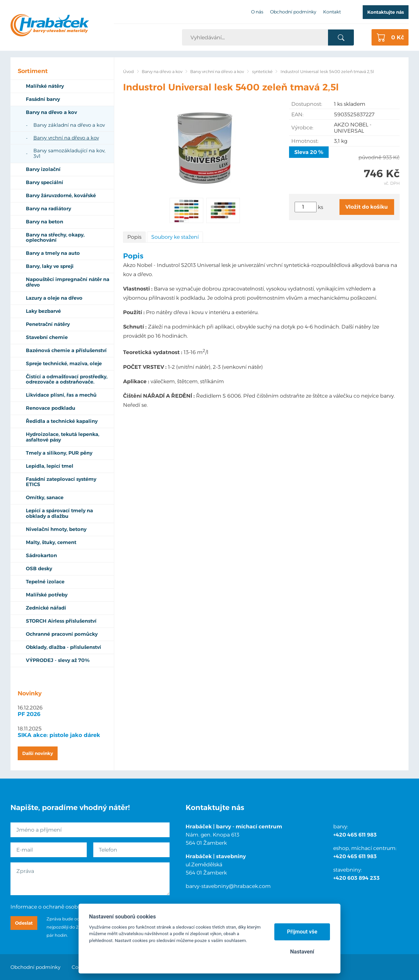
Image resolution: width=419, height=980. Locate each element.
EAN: (297, 114)
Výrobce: (302, 128)
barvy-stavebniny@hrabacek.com (228, 886)
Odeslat (24, 923)
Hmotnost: (305, 141)
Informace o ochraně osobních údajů (58, 907)
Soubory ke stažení (175, 237)
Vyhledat (341, 38)
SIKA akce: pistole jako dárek (59, 735)
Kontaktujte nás (386, 12)
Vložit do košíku (367, 207)
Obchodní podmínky (36, 967)
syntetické (262, 72)
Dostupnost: (307, 104)
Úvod (128, 72)
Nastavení (302, 952)
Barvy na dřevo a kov (162, 72)
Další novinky (38, 753)
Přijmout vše (302, 932)
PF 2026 (29, 714)
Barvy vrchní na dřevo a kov (217, 72)
